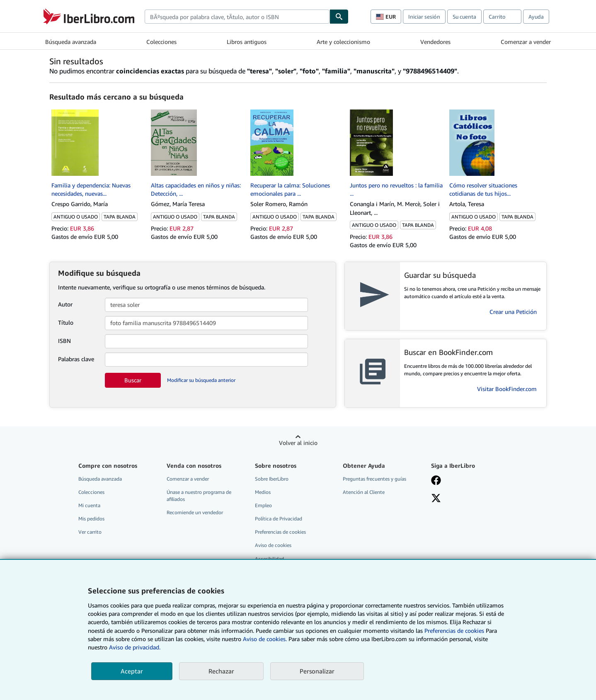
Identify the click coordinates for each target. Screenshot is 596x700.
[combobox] (237, 17)
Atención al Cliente (364, 492)
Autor (65, 304)
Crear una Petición (513, 312)
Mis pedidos (91, 519)
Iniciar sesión (424, 17)
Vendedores (435, 42)
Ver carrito (90, 532)
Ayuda (536, 17)
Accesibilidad (269, 559)
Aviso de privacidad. (135, 647)
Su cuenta (464, 17)
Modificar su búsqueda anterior (201, 380)
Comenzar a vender (526, 42)
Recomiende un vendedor (195, 512)
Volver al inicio (298, 443)
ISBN (64, 341)
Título (66, 322)
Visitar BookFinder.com (507, 389)
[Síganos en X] (436, 499)
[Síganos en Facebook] (436, 481)
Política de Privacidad (279, 519)
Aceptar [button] (132, 671)
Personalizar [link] (317, 671)
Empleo (263, 505)
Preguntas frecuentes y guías (374, 479)
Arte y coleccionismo (343, 42)
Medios (263, 492)
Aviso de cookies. (265, 639)
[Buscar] (339, 17)
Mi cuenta (89, 505)
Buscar (133, 380)
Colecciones (161, 42)
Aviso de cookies (273, 545)
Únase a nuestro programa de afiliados (199, 496)
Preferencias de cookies (454, 631)
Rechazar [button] (221, 671)
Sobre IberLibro (272, 479)
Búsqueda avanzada (71, 42)
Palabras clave (76, 359)
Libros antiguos (247, 42)
